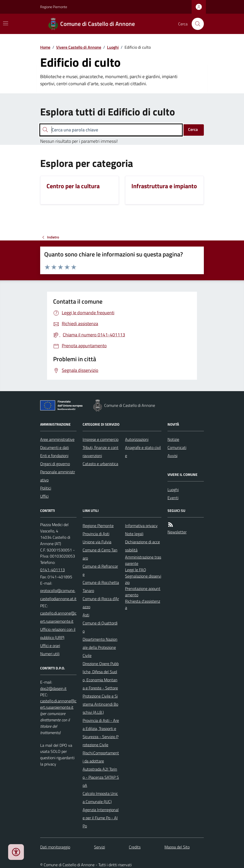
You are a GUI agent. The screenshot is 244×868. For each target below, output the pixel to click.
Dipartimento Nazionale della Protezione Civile (100, 647)
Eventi (173, 498)
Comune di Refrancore (100, 570)
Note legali (134, 534)
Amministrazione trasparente (143, 560)
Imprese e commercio (101, 439)
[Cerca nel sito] (196, 24)
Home (45, 47)
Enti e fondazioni (54, 456)
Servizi (100, 847)
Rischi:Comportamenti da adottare (101, 757)
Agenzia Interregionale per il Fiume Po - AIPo (101, 818)
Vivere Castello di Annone (79, 47)
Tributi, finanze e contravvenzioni (101, 452)
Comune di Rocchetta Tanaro (101, 586)
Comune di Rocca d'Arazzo (101, 603)
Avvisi (172, 456)
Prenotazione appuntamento (143, 592)
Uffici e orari (50, 646)
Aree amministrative (57, 439)
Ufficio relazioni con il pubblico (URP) (58, 633)
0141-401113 (52, 570)
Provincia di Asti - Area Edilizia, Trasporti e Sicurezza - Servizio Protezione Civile (101, 733)
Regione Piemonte (54, 7)
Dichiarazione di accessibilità (142, 546)
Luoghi (113, 47)
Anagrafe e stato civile (143, 452)
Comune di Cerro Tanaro (100, 554)
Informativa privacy (141, 526)
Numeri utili (50, 654)
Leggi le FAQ (136, 570)
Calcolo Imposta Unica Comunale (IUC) (100, 797)
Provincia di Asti (96, 534)
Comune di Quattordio (100, 627)
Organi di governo (55, 464)
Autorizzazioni (137, 439)
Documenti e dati (55, 447)
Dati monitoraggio (55, 847)
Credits (135, 847)
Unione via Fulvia (97, 542)
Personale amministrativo (58, 476)
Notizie (173, 439)
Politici (46, 488)
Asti (86, 615)
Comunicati (177, 447)
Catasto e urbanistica (100, 464)
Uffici (44, 496)
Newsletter (177, 532)
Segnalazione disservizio (143, 579)
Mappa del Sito (177, 847)
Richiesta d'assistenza (143, 604)
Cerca (193, 129)
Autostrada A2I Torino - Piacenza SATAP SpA (101, 777)
